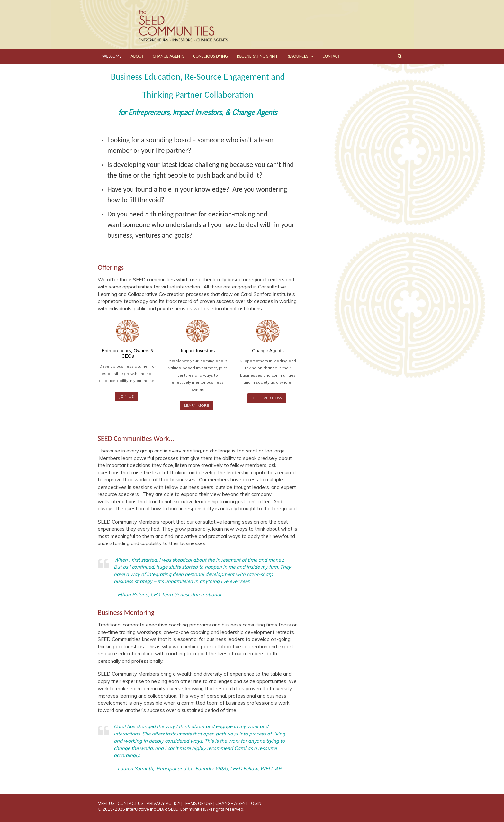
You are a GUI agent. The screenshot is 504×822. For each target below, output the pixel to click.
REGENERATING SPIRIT (257, 56)
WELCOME (112, 56)
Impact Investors (198, 351)
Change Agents (268, 351)
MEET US (106, 803)
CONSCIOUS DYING (211, 56)
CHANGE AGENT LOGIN (238, 803)
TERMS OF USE (198, 803)
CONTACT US (131, 803)
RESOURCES (297, 56)
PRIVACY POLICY (163, 803)
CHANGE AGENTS (168, 56)
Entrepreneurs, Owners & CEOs (128, 353)
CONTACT (331, 56)
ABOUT (137, 56)
